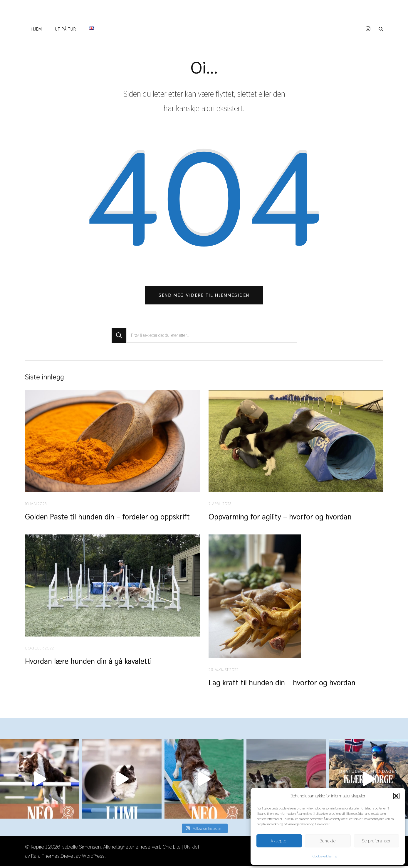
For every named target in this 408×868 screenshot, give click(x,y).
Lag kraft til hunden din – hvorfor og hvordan (283, 684)
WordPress (93, 858)
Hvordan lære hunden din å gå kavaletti (89, 663)
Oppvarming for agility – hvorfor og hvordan (281, 518)
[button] (396, 796)
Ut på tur (66, 29)
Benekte (328, 841)
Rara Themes (45, 858)
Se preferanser (376, 841)
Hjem (37, 29)
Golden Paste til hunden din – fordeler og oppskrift (109, 518)
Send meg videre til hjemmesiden (204, 296)
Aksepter (279, 841)
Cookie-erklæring (325, 856)
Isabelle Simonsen (81, 848)
